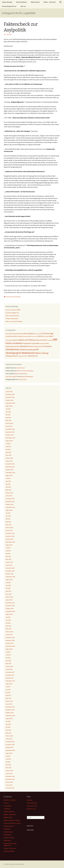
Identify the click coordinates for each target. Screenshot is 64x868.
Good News (7, 809)
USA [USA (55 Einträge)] (37, 349)
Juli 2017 (8, 687)
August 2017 (9, 684)
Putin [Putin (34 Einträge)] (47, 343)
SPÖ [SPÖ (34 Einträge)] (44, 346)
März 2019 (8, 629)
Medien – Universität (50, 2)
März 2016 (8, 733)
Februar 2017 (9, 701)
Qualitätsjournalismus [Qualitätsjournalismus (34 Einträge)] (13, 346)
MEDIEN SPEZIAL (8, 817)
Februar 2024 (9, 458)
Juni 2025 (8, 412)
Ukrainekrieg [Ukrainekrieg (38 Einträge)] (30, 350)
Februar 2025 (9, 423)
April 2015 (8, 765)
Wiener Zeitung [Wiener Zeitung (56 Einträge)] (42, 353)
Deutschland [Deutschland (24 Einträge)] (37, 334)
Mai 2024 (8, 449)
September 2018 (10, 646)
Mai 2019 (8, 623)
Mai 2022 (8, 519)
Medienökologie (8, 832)
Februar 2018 (9, 666)
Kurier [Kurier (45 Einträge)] (41, 336)
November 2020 (10, 571)
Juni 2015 (8, 759)
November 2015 (10, 745)
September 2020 (10, 577)
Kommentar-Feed (32, 806)
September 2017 (10, 681)
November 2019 (10, 606)
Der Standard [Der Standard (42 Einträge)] (29, 334)
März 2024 (8, 455)
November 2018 (10, 640)
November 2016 (10, 710)
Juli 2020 (8, 582)
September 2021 (10, 542)
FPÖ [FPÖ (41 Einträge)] (44, 334)
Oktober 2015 (10, 747)
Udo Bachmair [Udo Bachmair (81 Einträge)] (13, 349)
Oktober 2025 (10, 400)
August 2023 (9, 475)
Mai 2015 (8, 762)
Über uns (23, 6)
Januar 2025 (9, 426)
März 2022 (8, 525)
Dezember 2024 (10, 429)
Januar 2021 (9, 565)
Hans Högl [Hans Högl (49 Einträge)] (49, 333)
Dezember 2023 (10, 464)
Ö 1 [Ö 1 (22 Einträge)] (27, 356)
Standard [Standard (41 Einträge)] (48, 346)
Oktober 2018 (10, 643)
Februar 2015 (9, 771)
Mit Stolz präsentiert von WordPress (14, 864)
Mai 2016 (8, 727)
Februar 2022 (9, 528)
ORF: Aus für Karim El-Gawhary (14, 321)
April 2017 (8, 695)
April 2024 (8, 452)
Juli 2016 (8, 721)
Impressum (30, 826)
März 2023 (8, 490)
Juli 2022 (8, 513)
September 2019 (10, 611)
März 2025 (8, 420)
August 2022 (9, 510)
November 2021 (10, 536)
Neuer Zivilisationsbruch (12, 316)
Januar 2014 (9, 785)
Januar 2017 (9, 704)
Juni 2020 (8, 585)
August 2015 (9, 753)
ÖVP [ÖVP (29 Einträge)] (37, 356)
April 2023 (8, 487)
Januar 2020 (9, 600)
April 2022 (8, 522)
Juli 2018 (8, 652)
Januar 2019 (9, 635)
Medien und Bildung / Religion (12, 820)
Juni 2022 (8, 516)
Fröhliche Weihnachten (12, 319)
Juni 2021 (8, 551)
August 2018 (9, 649)
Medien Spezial (35, 2)
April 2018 (8, 661)
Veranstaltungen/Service (9, 6)
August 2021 (9, 545)
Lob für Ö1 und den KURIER (13, 310)
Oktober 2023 (10, 470)
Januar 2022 (9, 530)
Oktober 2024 (10, 435)
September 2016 (10, 716)
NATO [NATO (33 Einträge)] (45, 340)
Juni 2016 (8, 724)
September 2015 (10, 750)
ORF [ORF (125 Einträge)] (55, 340)
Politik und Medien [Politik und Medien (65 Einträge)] (14, 343)
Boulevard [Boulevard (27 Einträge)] (17, 334)
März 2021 (8, 559)
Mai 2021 (8, 554)
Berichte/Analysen (22, 2)
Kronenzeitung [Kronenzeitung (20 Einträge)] (35, 336)
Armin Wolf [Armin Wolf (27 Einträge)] (9, 334)
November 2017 (10, 675)
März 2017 (8, 698)
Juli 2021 (8, 548)
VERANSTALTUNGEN (9, 851)
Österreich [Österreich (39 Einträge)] (32, 356)
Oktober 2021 (10, 539)
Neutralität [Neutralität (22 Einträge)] (50, 340)
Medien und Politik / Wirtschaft (12, 823)
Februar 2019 (9, 632)
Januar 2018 (9, 669)
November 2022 (10, 501)
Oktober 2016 (10, 713)
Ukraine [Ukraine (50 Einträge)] (23, 349)
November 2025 (10, 397)
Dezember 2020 (10, 568)
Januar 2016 (9, 739)
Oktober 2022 (10, 504)
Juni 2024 (8, 447)
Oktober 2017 (10, 678)
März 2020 (8, 594)
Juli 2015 (8, 756)
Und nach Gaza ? (21, 368)
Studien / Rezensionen (10, 848)
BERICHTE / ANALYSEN (10, 800)
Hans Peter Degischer (12, 377)
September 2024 (10, 438)
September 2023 (10, 473)
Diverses (6, 803)
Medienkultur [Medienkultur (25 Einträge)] (15, 340)
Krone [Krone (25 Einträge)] (30, 336)
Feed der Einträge (32, 803)
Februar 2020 (9, 597)
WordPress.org (31, 809)
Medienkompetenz (9, 826)
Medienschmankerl (9, 838)
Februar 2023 (9, 493)
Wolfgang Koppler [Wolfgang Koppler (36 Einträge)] (12, 356)
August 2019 (9, 614)
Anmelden (30, 800)
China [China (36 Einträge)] (22, 334)
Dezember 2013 (10, 788)
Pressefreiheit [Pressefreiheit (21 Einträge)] (42, 344)
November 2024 (10, 432)
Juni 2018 (8, 655)
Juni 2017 (8, 690)
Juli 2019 (8, 617)
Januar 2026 (9, 392)
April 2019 (8, 626)
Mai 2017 (8, 692)
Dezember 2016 (10, 707)
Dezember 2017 (10, 672)
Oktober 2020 (10, 574)
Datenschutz (30, 830)
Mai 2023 (8, 484)
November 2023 (10, 467)
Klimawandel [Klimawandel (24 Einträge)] (25, 336)
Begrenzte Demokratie (21, 374)
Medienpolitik (8, 835)
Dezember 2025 (10, 394)
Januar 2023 (9, 496)
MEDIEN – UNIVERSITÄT (10, 815)
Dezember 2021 (10, 533)
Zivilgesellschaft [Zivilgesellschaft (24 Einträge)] (22, 356)
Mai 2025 (8, 415)
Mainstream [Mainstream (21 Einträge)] (46, 336)
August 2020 (9, 580)
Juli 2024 (8, 444)
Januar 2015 (9, 773)
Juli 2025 (8, 409)
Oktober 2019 (10, 609)
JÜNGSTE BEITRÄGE (9, 812)
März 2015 (8, 768)
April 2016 (8, 730)
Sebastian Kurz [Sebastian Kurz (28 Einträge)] (38, 346)
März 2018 (8, 664)
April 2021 (8, 556)
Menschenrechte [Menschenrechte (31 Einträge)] (38, 340)
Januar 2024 (9, 461)
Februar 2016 (9, 736)
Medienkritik (7, 829)
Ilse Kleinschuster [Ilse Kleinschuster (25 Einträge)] (10, 336)
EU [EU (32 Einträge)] (41, 334)
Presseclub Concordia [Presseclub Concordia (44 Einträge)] (31, 343)
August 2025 (9, 406)
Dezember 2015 (10, 742)
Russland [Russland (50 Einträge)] (24, 346)
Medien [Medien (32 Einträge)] (51, 336)
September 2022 (10, 507)
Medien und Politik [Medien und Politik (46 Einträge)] (26, 340)
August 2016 (9, 718)
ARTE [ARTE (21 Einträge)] (13, 334)
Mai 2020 (8, 588)
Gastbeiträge (7, 806)
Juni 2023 (8, 481)
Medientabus (7, 841)
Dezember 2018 (10, 637)
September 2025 (10, 403)
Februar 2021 (9, 562)
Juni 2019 (8, 620)
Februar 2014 (9, 782)
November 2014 (10, 779)
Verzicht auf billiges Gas (12, 313)
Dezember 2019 (10, 603)
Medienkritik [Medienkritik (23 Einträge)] (9, 340)
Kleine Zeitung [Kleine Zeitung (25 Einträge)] (18, 336)
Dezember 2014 (10, 776)
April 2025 (8, 418)
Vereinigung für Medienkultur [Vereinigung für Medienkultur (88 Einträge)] (20, 353)
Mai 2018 (8, 658)
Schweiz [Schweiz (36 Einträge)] (31, 346)
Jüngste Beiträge (7, 2)
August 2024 (9, 441)
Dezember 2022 (10, 499)
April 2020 (8, 591)
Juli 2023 (8, 478)
